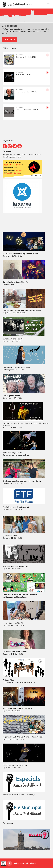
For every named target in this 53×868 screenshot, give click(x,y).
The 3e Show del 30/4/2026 (27, 92)
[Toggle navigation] (48, 4)
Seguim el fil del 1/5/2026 (26, 57)
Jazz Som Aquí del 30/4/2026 (28, 109)
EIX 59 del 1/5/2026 (24, 74)
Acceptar (10, 39)
